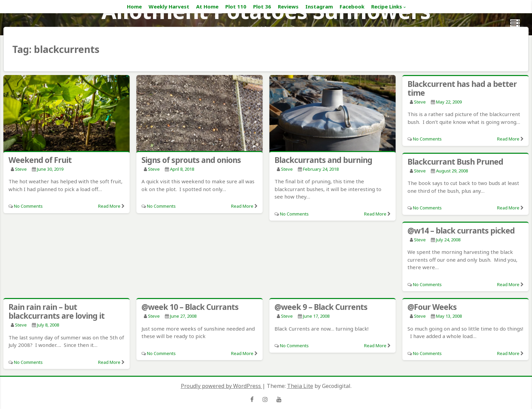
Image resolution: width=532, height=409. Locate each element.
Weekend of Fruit (40, 160)
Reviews (288, 6)
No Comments (28, 206)
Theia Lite (300, 386)
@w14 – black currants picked (461, 230)
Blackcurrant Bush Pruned (455, 162)
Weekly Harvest (169, 6)
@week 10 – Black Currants (190, 307)
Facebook (352, 6)
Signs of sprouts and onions (191, 160)
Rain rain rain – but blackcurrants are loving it (56, 311)
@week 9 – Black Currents (321, 307)
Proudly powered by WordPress (222, 386)
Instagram (319, 6)
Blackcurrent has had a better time (462, 88)
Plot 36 (262, 6)
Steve (21, 169)
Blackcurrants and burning (323, 160)
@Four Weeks (432, 307)
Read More (109, 206)
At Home (207, 6)
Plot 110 (236, 6)
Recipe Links (387, 6)
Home (134, 6)
